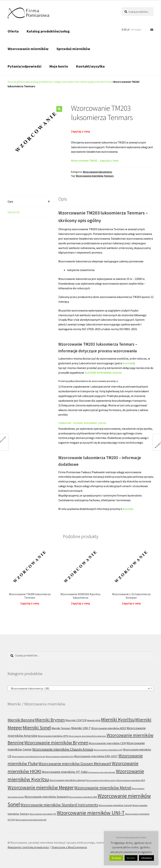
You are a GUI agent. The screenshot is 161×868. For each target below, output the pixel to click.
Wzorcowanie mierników (28, 49)
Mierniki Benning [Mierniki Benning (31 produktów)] (21, 720)
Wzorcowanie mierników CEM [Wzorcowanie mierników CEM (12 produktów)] (107, 743)
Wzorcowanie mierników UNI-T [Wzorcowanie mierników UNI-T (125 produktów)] (91, 813)
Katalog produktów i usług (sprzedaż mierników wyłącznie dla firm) (69, 82)
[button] (59, 109)
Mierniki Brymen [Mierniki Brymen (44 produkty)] (50, 720)
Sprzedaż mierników (73, 49)
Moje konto (59, 66)
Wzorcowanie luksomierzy (97, 172)
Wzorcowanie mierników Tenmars (95, 176)
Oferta (13, 31)
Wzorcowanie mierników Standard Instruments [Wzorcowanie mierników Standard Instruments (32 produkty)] (59, 805)
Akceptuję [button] (116, 858)
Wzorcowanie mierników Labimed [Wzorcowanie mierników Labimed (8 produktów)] (68, 780)
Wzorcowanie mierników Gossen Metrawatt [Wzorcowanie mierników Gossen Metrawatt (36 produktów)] (75, 764)
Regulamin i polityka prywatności (28, 847)
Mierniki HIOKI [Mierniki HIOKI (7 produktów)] (94, 720)
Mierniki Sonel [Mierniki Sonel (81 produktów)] (37, 728)
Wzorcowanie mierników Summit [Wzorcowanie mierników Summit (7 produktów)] (115, 805)
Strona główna (17, 82)
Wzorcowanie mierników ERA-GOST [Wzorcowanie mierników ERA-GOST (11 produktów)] (96, 756)
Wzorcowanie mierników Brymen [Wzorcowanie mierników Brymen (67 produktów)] (56, 743)
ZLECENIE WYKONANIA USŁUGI (103, 373)
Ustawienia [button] (146, 858)
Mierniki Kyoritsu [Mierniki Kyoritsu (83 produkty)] (118, 720)
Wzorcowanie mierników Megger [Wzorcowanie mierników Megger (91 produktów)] (41, 787)
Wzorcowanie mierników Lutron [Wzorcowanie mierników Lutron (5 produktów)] (101, 780)
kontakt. (128, 509)
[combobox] (80, 688)
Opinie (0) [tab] (14, 212)
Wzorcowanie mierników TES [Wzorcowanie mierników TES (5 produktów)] (43, 814)
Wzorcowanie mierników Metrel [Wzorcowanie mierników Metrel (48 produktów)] (103, 788)
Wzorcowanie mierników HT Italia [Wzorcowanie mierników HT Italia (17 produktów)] (65, 772)
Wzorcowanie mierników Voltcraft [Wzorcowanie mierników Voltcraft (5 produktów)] (31, 820)
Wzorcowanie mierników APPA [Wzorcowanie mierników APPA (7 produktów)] (53, 736)
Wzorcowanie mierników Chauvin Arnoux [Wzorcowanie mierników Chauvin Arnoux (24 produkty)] (63, 749)
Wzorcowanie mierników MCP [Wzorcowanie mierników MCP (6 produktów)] (131, 780)
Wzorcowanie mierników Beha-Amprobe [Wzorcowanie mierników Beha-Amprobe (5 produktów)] (87, 736)
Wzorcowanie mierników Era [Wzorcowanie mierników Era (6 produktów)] (60, 756)
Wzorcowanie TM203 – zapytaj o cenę (95, 160)
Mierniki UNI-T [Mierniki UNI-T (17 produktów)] (81, 728)
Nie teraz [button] (131, 858)
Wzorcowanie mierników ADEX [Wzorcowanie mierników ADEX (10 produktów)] (109, 728)
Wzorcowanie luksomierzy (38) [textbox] (79, 688)
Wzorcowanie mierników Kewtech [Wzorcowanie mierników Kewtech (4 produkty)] (102, 772)
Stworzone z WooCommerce (69, 847)
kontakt (128, 363)
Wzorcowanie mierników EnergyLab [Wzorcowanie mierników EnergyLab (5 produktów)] (29, 756)
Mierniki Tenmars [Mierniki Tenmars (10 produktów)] (61, 728)
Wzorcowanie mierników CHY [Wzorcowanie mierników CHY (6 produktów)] (108, 750)
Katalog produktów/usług (48, 31)
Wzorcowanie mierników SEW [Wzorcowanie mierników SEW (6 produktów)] (83, 797)
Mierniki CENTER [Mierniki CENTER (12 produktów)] (76, 720)
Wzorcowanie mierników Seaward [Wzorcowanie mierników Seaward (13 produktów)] (46, 797)
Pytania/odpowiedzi (25, 66)
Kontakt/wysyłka (90, 66)
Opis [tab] (10, 201)
